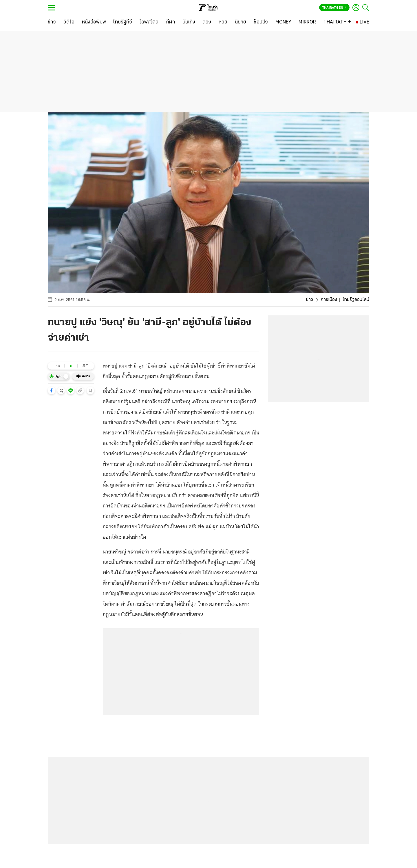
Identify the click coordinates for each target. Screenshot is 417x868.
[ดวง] (207, 22)
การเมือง (329, 300)
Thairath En (334, 8)
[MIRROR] (307, 22)
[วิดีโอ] (69, 22)
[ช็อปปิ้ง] (261, 22)
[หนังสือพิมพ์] (94, 22)
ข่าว (310, 300)
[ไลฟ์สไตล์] (149, 22)
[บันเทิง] (189, 22)
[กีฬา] (170, 22)
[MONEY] (283, 22)
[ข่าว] (52, 22)
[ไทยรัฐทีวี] (123, 22)
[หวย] (223, 22)
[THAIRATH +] (337, 22)
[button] (52, 390)
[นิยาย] (240, 22)
